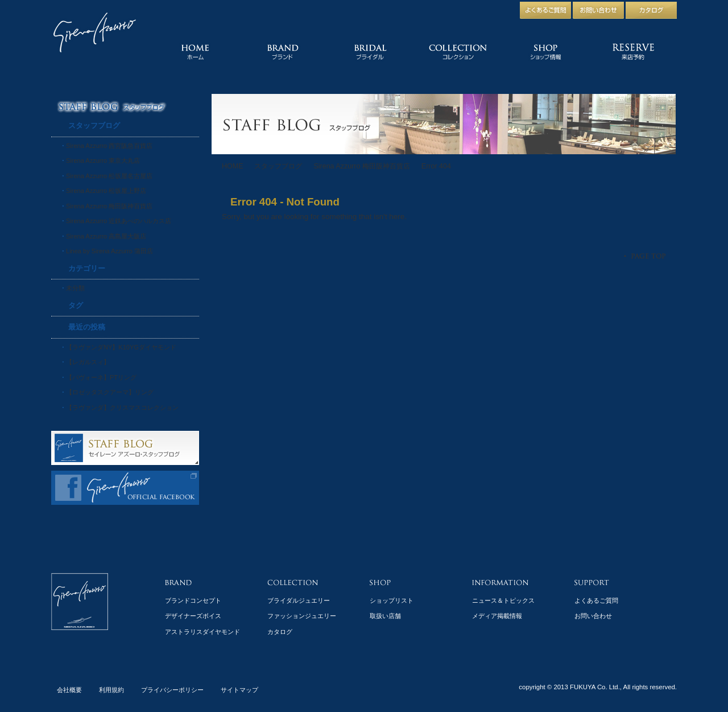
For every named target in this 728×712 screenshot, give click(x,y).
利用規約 (111, 690)
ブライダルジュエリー (299, 600)
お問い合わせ (593, 616)
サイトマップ (239, 690)
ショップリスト (392, 600)
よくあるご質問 (596, 600)
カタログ (280, 632)
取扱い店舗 (385, 616)
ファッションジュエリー (302, 616)
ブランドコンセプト (193, 600)
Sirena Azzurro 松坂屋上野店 (106, 191)
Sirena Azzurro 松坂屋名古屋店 (109, 176)
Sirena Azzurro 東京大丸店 (103, 160)
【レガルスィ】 (88, 362)
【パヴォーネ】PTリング (101, 377)
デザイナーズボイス (193, 616)
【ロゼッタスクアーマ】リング (110, 392)
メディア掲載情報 (497, 616)
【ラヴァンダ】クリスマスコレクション (122, 408)
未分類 (75, 288)
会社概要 (69, 690)
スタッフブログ (278, 166)
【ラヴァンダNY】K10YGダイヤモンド (121, 347)
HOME (232, 166)
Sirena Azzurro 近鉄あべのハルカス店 (119, 221)
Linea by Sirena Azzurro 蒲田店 (109, 251)
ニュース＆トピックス (503, 600)
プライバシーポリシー (172, 690)
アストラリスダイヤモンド (202, 632)
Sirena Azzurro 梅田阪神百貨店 (361, 166)
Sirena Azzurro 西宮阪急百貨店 (109, 146)
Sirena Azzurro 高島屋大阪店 (106, 236)
